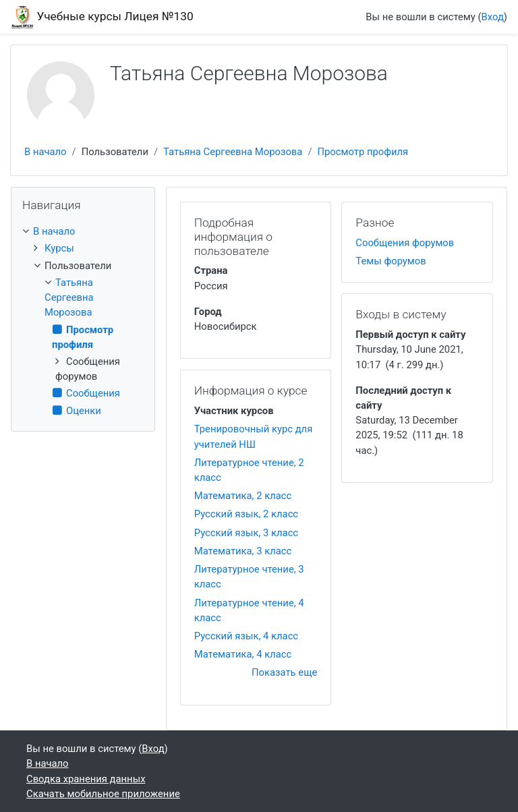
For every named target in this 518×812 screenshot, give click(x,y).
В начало (46, 152)
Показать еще (284, 672)
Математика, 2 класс (243, 496)
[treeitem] (83, 231)
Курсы (59, 248)
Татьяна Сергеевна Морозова (233, 152)
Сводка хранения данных (86, 779)
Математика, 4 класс (243, 654)
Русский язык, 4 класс (246, 636)
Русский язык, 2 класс (246, 514)
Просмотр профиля (363, 152)
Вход (493, 17)
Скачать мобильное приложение (103, 794)
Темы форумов (391, 261)
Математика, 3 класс (243, 551)
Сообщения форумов (405, 243)
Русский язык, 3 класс (246, 533)
